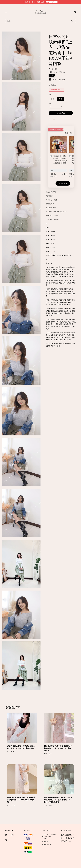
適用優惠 (52, 85)
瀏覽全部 (68, 133)
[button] (6, 12)
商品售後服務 (47, 844)
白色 (60, 99)
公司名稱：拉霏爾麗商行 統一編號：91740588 (49, 836)
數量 (50, 103)
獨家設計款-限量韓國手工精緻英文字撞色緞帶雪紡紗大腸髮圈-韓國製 (58, 159)
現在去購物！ (52, 2)
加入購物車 (61, 113)
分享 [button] (52, 119)
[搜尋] (73, 21)
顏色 (50, 95)
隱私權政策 (46, 841)
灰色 (53, 99)
